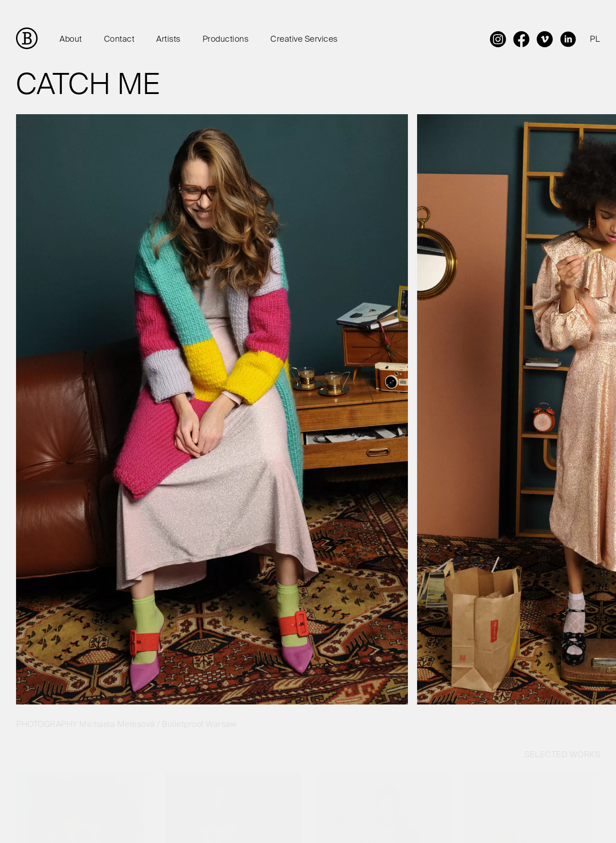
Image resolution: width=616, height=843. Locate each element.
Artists (168, 39)
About (71, 39)
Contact (119, 39)
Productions (226, 39)
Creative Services (304, 39)
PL (595, 39)
